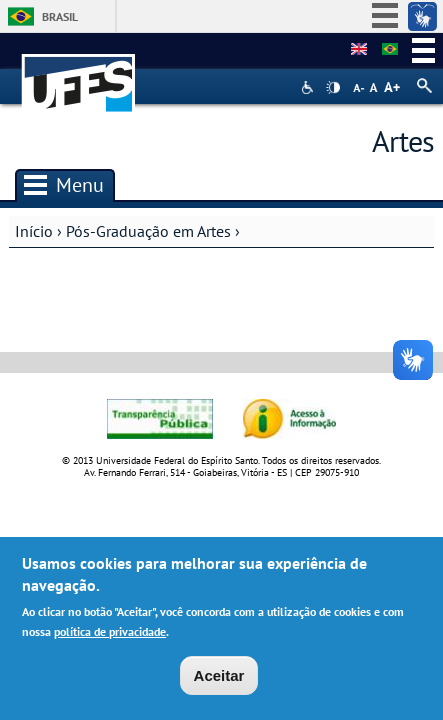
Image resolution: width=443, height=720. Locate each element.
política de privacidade (110, 635)
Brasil (60, 16)
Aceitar (219, 678)
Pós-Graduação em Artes (148, 231)
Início (34, 231)
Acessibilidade (309, 87)
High (333, 88)
